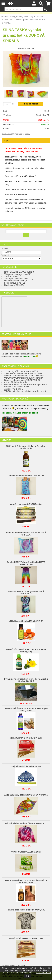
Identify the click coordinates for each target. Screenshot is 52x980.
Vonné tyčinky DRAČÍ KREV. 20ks (26, 738)
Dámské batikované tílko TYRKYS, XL (26, 476)
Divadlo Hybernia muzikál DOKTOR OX (22, 380)
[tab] (26, 138)
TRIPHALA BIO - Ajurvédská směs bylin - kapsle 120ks (26, 447)
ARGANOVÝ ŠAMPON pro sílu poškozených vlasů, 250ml (26, 709)
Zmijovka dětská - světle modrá (26, 766)
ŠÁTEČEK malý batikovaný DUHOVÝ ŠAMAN (26, 795)
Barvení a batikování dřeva (17, 387)
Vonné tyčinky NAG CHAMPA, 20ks (26, 938)
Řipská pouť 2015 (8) (14, 285)
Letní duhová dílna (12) (15, 283)
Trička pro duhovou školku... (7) (19, 278)
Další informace (43, 973)
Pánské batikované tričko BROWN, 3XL (26, 910)
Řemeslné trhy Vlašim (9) (16, 281)
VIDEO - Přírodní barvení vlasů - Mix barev (24, 376)
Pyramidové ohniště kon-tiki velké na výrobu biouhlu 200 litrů (26, 680)
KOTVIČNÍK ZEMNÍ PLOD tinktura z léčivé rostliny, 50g (26, 651)
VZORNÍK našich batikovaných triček (21, 371)
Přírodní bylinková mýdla (16, 382)
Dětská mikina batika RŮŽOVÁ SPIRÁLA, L (26, 823)
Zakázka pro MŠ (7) (13, 276)
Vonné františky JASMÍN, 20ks (26, 852)
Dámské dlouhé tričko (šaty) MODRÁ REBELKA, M (26, 593)
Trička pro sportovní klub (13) (18, 274)
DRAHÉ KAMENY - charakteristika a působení (26, 384)
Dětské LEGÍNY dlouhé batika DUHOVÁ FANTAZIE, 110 (26, 563)
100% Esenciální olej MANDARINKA (26, 621)
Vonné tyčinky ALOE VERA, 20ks (26, 504)
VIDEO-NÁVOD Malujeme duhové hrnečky (24, 378)
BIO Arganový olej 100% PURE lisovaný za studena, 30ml (26, 881)
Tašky (28, 134)
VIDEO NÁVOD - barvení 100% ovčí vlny (23, 373)
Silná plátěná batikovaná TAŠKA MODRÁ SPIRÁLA (26, 534)
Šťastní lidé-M (42, 115)
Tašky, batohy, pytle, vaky (13, 134)
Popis (6, 141)
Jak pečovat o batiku (14, 389)
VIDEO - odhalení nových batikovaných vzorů (25, 391)
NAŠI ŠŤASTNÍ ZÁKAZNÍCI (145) (20, 272)
